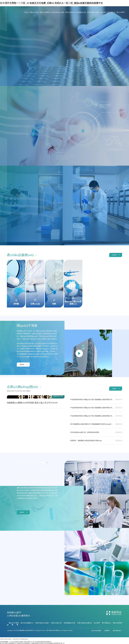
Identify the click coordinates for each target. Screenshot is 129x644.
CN (119, 4)
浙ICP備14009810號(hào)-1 (54, 630)
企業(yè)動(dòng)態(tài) (94, 12)
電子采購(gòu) (111, 12)
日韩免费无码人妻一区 (59, 643)
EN (122, 4)
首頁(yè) (27, 12)
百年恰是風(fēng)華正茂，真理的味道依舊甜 (96, 432)
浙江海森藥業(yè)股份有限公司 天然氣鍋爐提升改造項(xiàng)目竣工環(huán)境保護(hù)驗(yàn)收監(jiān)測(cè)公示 (96, 424)
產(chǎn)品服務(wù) (45, 12)
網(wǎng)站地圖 (96, 631)
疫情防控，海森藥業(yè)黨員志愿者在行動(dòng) (96, 441)
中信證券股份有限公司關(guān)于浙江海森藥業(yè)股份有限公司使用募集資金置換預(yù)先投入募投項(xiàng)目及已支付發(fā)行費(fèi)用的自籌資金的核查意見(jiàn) (96, 408)
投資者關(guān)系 (81, 12)
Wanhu (71, 630)
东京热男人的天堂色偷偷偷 (46, 643)
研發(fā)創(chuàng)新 (58, 12)
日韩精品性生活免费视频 (23, 643)
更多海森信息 (117, 631)
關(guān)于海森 (34, 12)
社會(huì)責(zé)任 (70, 12)
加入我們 (104, 12)
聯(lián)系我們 (121, 12)
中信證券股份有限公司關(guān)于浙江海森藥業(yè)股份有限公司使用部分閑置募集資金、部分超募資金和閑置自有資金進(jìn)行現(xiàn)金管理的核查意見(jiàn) (96, 416)
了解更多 (114, 255)
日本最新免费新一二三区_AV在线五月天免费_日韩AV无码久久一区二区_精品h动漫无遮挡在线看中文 (26, 642)
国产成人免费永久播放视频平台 (8, 643)
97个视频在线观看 (34, 643)
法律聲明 (107, 631)
